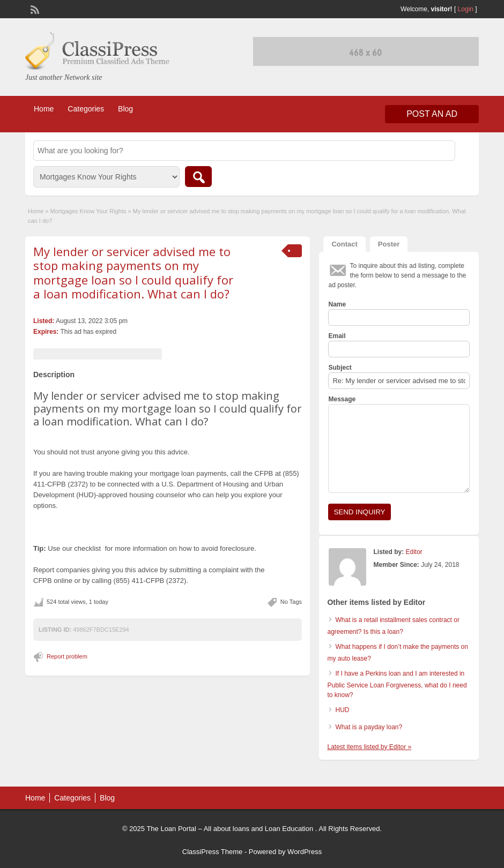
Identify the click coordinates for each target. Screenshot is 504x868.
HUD (342, 710)
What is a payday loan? (369, 727)
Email (337, 336)
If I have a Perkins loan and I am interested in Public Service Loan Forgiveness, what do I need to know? (397, 684)
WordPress (305, 852)
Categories (86, 109)
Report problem (67, 656)
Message (342, 399)
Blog (125, 109)
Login (466, 9)
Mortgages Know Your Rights (88, 211)
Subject (340, 368)
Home (44, 109)
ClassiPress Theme (212, 852)
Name (337, 304)
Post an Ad (432, 114)
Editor (414, 552)
